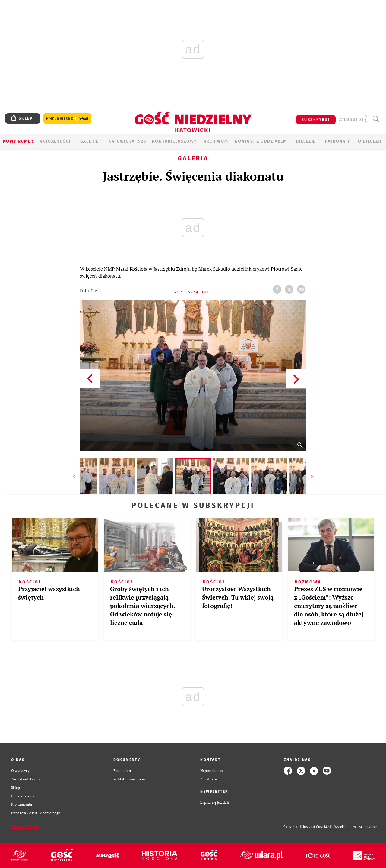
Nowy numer (18, 141)
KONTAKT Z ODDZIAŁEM (261, 141)
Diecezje (306, 141)
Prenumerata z (67, 119)
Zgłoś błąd (25, 827)
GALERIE (89, 141)
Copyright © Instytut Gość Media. (309, 827)
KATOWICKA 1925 (127, 141)
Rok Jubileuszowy (174, 141)
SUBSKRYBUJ (316, 120)
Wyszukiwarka (376, 119)
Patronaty (338, 141)
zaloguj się (353, 120)
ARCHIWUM (216, 141)
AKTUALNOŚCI (55, 141)
